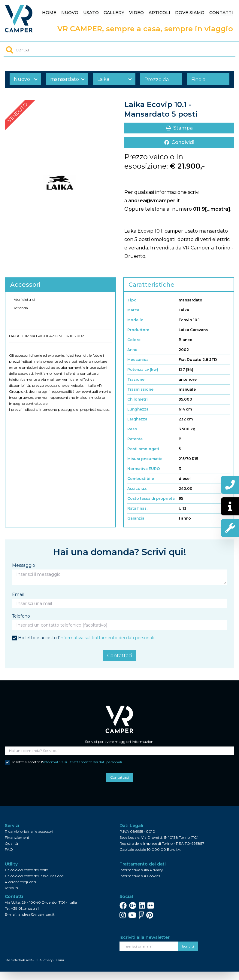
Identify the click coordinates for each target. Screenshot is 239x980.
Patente (135, 439)
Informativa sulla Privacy (141, 870)
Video (136, 13)
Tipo (132, 300)
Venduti (11, 888)
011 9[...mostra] (212, 209)
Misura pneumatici (145, 459)
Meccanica (138, 360)
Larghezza (137, 419)
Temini (59, 960)
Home (49, 13)
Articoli (159, 13)
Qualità (11, 843)
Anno (132, 350)
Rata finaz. (137, 508)
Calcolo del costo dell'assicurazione (34, 876)
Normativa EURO (144, 469)
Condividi (179, 142)
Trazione (136, 379)
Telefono (21, 616)
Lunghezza (138, 409)
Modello (135, 320)
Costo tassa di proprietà (151, 498)
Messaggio (24, 565)
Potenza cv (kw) (143, 369)
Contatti (221, 13)
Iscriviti (188, 946)
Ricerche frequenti (20, 882)
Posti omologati (143, 449)
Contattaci (120, 656)
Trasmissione (140, 389)
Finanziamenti (18, 837)
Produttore (138, 330)
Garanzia (136, 518)
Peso (132, 429)
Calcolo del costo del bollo (26, 870)
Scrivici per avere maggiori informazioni (120, 742)
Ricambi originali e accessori (29, 831)
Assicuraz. (137, 488)
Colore (134, 340)
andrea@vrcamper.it (154, 201)
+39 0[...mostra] (25, 908)
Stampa (179, 128)
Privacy (48, 960)
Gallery (114, 13)
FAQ (9, 849)
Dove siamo (190, 13)
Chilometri (138, 399)
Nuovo (70, 13)
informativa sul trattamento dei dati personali (107, 638)
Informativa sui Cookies (140, 876)
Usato (91, 13)
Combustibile (141, 479)
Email (18, 594)
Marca (133, 310)
